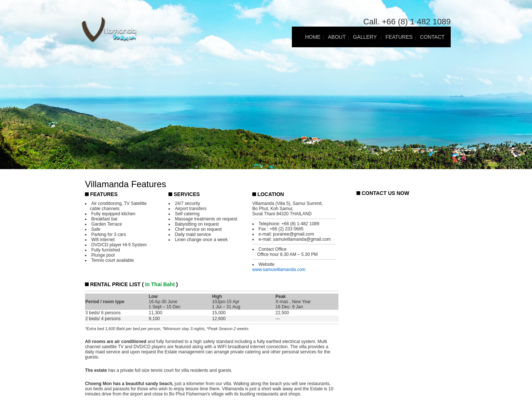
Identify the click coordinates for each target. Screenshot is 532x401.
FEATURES (399, 37)
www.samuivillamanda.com (279, 270)
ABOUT (337, 37)
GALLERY (365, 37)
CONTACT (432, 37)
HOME (313, 37)
